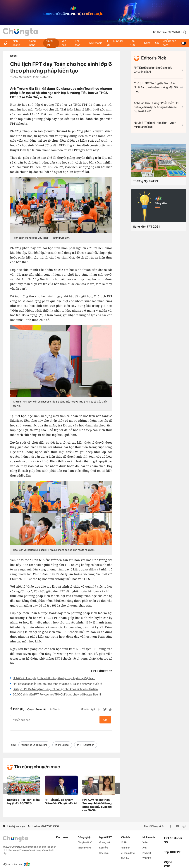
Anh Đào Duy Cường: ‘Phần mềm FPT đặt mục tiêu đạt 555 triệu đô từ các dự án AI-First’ (159, 107)
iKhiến (124, 836)
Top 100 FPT (172, 846)
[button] (118, 782)
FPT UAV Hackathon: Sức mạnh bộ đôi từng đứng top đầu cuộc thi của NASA (97, 799)
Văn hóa (64, 43)
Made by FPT (85, 842)
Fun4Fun (126, 842)
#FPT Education (86, 739)
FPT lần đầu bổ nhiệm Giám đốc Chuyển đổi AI (159, 70)
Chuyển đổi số (85, 836)
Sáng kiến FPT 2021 (146, 227)
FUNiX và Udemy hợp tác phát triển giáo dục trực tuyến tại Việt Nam (54, 678)
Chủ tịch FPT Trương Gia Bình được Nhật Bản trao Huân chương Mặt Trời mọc (159, 87)
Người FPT (49, 43)
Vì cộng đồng (128, 847)
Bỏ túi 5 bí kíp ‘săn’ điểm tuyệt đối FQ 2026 (23, 796)
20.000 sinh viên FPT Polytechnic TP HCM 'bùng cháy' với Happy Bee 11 (57, 694)
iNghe (147, 43)
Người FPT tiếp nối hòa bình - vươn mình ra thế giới (159, 125)
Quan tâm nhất (37, 709)
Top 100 (133, 43)
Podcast (147, 847)
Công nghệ (32, 43)
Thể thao (78, 43)
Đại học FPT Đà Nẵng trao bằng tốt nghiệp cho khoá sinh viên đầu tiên (55, 689)
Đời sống (104, 842)
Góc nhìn (104, 847)
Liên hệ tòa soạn (14, 820)
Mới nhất (55, 709)
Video (145, 836)
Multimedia (96, 43)
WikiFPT (147, 852)
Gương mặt (105, 836)
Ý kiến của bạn (61, 720)
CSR (159, 43)
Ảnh (145, 842)
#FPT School (62, 739)
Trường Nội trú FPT (146, 181)
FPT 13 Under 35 (116, 43)
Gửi (105, 720)
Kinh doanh (16, 43)
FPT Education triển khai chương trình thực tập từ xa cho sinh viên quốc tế (57, 684)
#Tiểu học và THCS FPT (34, 739)
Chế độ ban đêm (175, 43)
